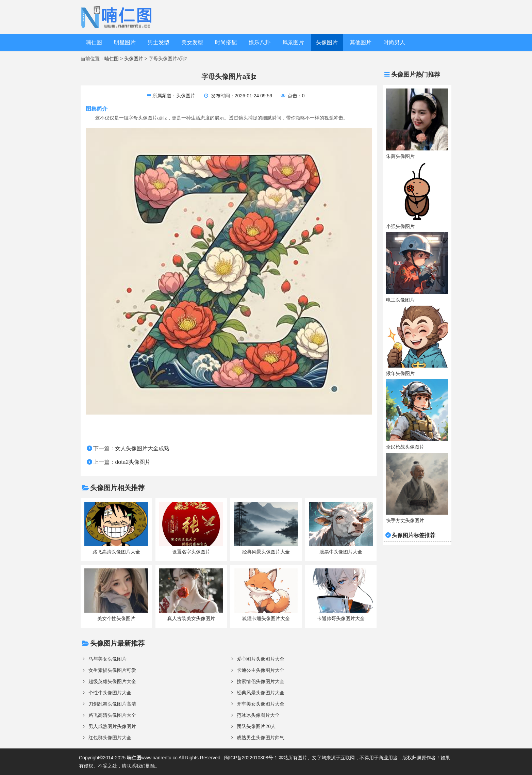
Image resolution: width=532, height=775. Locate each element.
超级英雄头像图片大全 (112, 681)
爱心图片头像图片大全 (261, 659)
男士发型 (159, 42)
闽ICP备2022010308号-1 (251, 758)
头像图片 (327, 42)
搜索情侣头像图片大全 (261, 681)
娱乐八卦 (260, 42)
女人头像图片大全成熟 (142, 448)
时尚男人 (394, 42)
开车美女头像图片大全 (261, 704)
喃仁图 (94, 42)
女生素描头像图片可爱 (112, 670)
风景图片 (293, 42)
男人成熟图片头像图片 (112, 726)
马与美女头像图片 (107, 659)
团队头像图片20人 (256, 726)
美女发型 (192, 42)
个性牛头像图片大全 (110, 693)
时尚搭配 (226, 42)
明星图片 (125, 42)
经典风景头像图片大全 (261, 693)
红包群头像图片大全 (110, 738)
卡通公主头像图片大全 (261, 670)
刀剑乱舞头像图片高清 (112, 704)
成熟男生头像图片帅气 (261, 738)
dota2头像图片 (133, 462)
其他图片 (361, 42)
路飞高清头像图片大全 (112, 715)
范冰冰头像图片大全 (258, 715)
